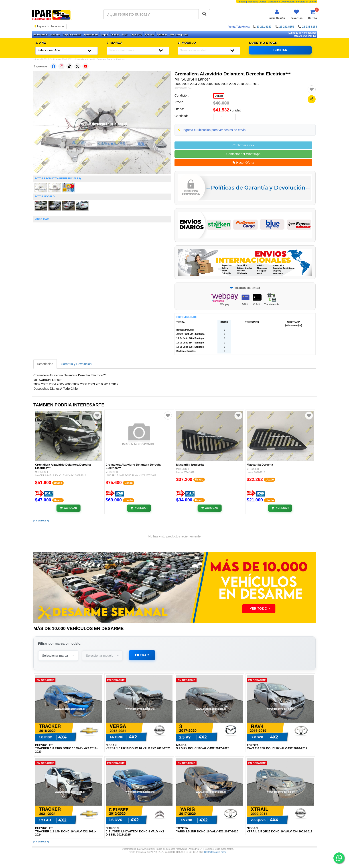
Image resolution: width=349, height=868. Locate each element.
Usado (219, 96)
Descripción (45, 364)
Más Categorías (179, 34)
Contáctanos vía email (215, 852)
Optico (115, 34)
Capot (104, 34)
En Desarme (41, 34)
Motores (55, 34)
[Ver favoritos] (296, 14)
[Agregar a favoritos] (312, 89)
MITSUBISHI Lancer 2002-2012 (57, 60)
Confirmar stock (243, 145)
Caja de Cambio (72, 34)
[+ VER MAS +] (41, 521)
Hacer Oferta (243, 163)
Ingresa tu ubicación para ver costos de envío (214, 130)
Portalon (162, 34)
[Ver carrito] (312, 14)
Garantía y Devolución (281, 2)
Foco (124, 34)
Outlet (262, 2)
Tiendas (252, 2)
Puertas (149, 34)
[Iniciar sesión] (277, 14)
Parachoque (91, 34)
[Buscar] (204, 14)
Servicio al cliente (306, 2)
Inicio (242, 2)
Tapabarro (136, 34)
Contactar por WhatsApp (243, 154)
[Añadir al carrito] (68, 508)
